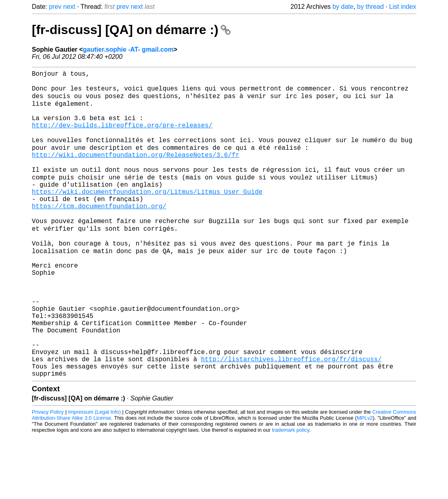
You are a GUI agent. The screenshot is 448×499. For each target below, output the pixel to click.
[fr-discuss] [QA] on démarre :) (132, 30)
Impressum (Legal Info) (94, 475)
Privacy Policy (48, 475)
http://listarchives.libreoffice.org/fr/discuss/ (291, 419)
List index (403, 7)
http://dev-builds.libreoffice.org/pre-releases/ (122, 137)
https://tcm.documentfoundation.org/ (99, 233)
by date (343, 7)
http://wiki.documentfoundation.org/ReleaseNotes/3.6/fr (136, 172)
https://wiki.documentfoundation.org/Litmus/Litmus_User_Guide (147, 216)
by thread (371, 7)
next (69, 7)
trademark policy (290, 493)
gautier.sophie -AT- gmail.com (128, 49)
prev (55, 7)
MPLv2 (365, 481)
